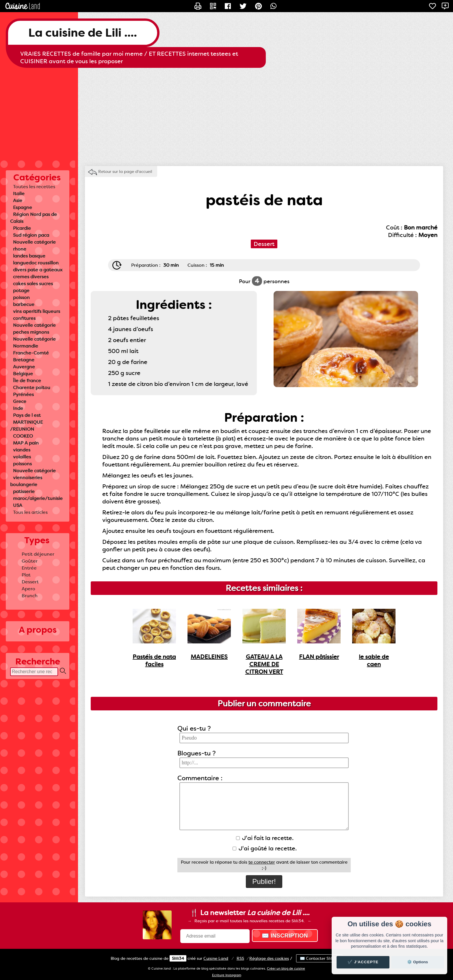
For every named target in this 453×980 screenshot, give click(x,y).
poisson (21, 297)
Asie (18, 200)
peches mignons (31, 332)
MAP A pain (26, 443)
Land (216, 958)
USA (18, 505)
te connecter (262, 862)
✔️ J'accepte (363, 962)
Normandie (26, 346)
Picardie (22, 228)
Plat (26, 575)
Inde (18, 408)
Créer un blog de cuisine (286, 969)
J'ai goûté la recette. (265, 848)
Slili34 (178, 958)
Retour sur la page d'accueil (125, 171)
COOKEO (23, 436)
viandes (22, 450)
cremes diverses (31, 277)
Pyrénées (23, 394)
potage (21, 291)
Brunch (30, 596)
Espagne (23, 207)
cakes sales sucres (33, 284)
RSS (240, 958)
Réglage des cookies (269, 958)
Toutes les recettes (34, 187)
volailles (22, 457)
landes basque (29, 256)
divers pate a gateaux (38, 270)
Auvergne (24, 367)
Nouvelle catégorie (34, 242)
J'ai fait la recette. (265, 838)
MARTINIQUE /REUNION (26, 426)
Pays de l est (27, 415)
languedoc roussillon (36, 263)
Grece (20, 401)
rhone (20, 249)
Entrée (29, 568)
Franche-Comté (31, 353)
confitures (24, 318)
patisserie (24, 491)
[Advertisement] (226, 114)
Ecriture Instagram (227, 975)
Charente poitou (32, 388)
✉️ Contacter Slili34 (319, 958)
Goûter (30, 561)
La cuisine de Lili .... (83, 33)
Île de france (27, 381)
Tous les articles (30, 512)
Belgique (23, 374)
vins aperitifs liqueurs (37, 311)
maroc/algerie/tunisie (38, 498)
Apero (28, 589)
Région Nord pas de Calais (34, 218)
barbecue (24, 304)
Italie (19, 194)
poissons (22, 464)
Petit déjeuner (38, 554)
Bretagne (24, 360)
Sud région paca (31, 235)
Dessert (30, 582)
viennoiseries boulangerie (26, 481)
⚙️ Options (417, 962)
